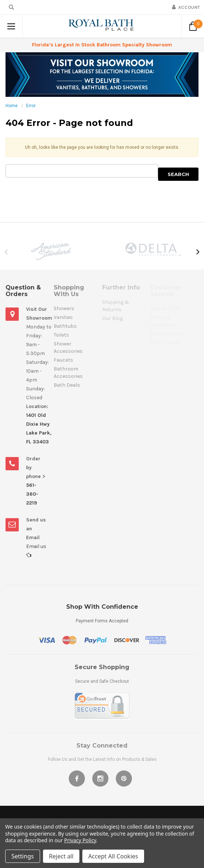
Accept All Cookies (113, 856)
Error (31, 106)
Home (12, 106)
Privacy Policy (80, 840)
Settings (23, 856)
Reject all (61, 856)
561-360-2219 (32, 494)
